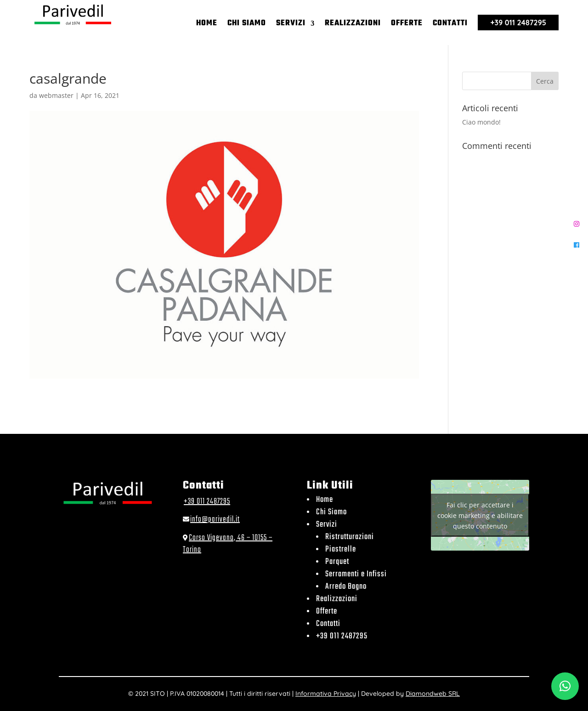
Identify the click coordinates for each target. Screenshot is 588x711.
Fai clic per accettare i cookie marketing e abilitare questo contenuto (480, 515)
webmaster (56, 95)
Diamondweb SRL (433, 694)
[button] (565, 686)
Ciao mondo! (481, 122)
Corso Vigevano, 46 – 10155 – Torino (228, 544)
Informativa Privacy (326, 694)
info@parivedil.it (215, 520)
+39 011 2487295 (207, 502)
